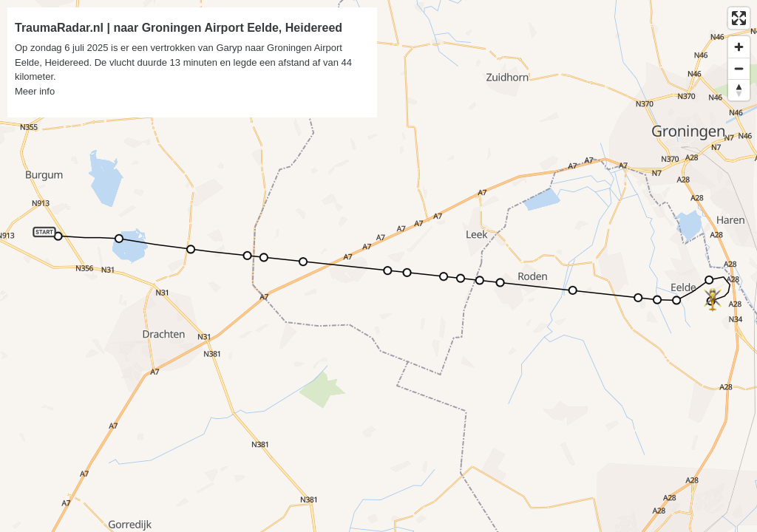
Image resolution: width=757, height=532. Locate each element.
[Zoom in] (739, 47)
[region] (378, 266)
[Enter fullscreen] (739, 18)
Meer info (35, 91)
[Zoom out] (739, 68)
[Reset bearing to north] (739, 90)
